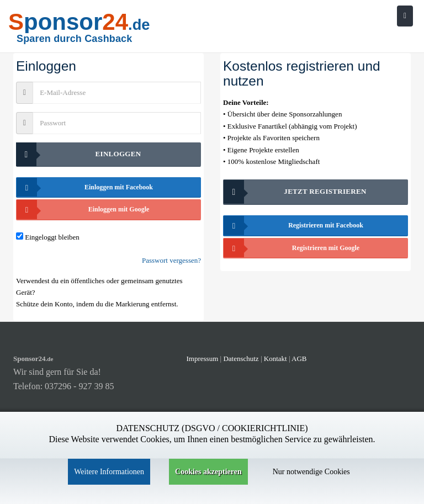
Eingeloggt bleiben (52, 237)
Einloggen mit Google (83, 209)
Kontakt (276, 359)
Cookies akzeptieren (208, 472)
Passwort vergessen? (171, 260)
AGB (299, 359)
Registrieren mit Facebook (293, 226)
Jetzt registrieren (295, 192)
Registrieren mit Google (291, 248)
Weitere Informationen (109, 472)
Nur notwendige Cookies (311, 472)
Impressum (203, 359)
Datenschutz (241, 359)
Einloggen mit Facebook (85, 187)
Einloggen (78, 154)
